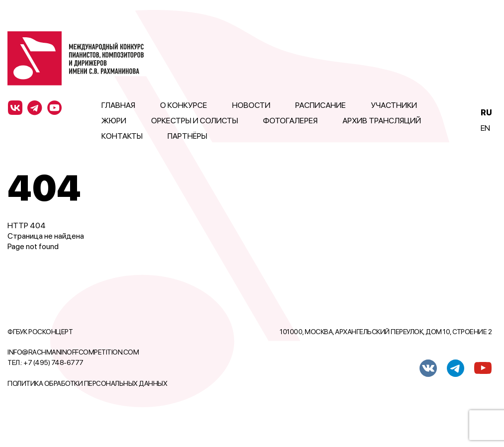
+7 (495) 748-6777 (53, 362)
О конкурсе (184, 105)
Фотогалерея (290, 121)
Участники (394, 105)
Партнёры (187, 136)
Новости (251, 105)
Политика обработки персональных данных (87, 383)
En (485, 128)
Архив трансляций (382, 121)
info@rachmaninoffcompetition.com (73, 352)
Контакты (122, 136)
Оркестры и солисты (195, 121)
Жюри (114, 121)
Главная (118, 105)
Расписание (321, 105)
